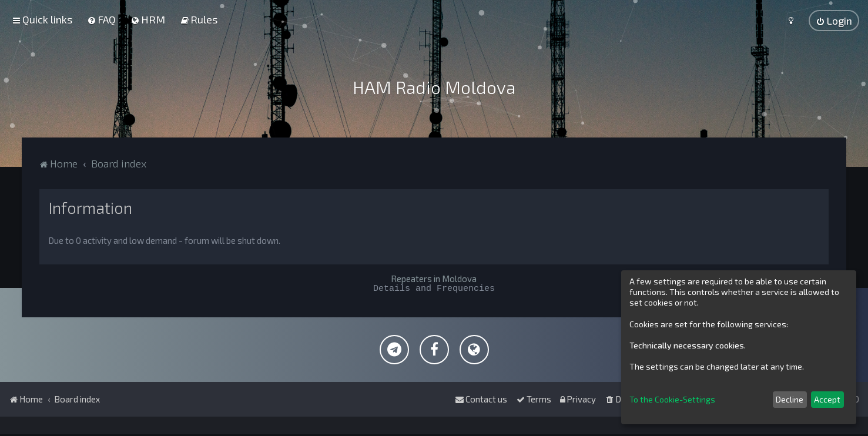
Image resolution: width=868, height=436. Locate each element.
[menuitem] (101, 19)
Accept (827, 399)
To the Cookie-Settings (672, 399)
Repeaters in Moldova (434, 279)
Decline (790, 399)
